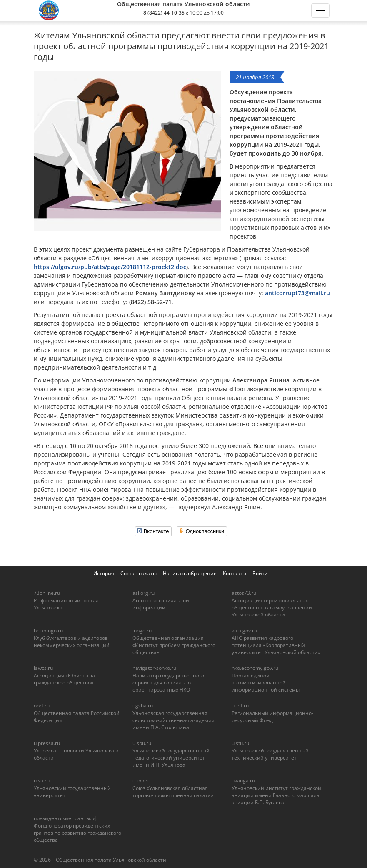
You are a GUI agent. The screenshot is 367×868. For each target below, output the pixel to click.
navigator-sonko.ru (154, 668)
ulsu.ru (42, 781)
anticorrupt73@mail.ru (297, 293)
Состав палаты (139, 573)
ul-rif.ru (240, 706)
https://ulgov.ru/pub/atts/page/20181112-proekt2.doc (110, 267)
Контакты (235, 573)
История (104, 573)
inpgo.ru (142, 630)
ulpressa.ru (47, 743)
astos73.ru (244, 593)
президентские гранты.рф (66, 818)
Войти (260, 573)
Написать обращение (190, 573)
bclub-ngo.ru (48, 630)
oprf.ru (42, 706)
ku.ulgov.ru (244, 630)
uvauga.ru (243, 781)
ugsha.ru (143, 706)
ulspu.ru (142, 743)
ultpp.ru (141, 781)
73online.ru (47, 593)
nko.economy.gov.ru (255, 668)
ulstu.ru (240, 743)
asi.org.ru (144, 593)
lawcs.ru (43, 668)
